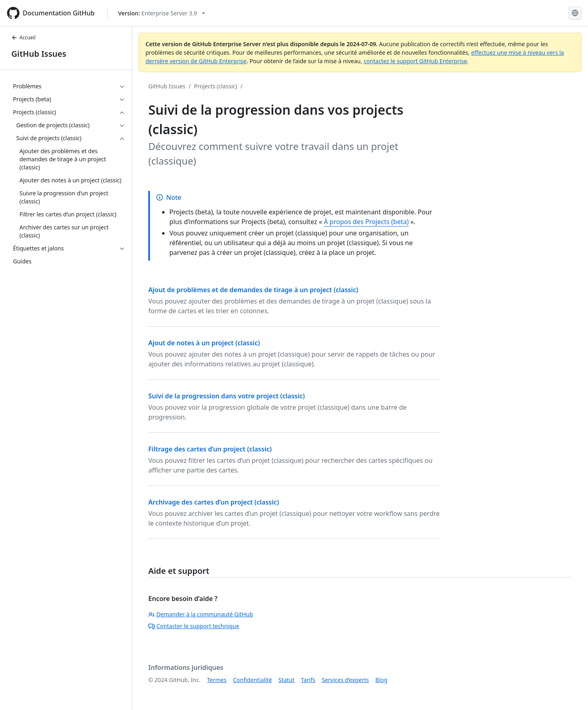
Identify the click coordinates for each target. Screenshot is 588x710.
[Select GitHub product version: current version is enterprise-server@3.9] (161, 13)
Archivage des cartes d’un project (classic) (214, 502)
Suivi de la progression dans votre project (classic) (227, 396)
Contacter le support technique (194, 626)
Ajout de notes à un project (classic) (204, 343)
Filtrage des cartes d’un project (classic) (210, 449)
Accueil (24, 37)
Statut (286, 680)
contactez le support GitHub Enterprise (415, 61)
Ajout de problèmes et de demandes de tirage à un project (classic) (253, 290)
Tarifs (308, 680)
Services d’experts (345, 680)
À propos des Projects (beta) (366, 222)
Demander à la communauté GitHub (201, 614)
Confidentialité (252, 680)
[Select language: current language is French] (575, 13)
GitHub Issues (39, 54)
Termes (217, 680)
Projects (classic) (216, 86)
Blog (381, 680)
